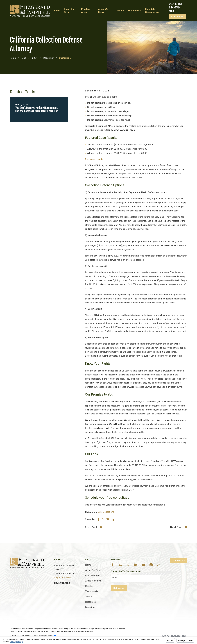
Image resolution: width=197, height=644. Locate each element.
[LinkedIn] (136, 565)
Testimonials (92, 591)
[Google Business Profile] (120, 565)
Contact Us (177, 16)
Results (89, 586)
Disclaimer (91, 607)
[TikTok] (159, 565)
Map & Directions (63, 577)
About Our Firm (93, 570)
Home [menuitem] (57, 11)
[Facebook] (113, 565)
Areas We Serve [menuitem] (103, 11)
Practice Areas (93, 575)
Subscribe (119, 588)
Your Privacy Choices (45, 636)
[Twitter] (128, 565)
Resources (90, 602)
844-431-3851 (62, 583)
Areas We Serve (93, 581)
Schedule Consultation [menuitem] (152, 11)
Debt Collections (106, 512)
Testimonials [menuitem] (134, 11)
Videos (89, 597)
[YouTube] (143, 565)
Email (115, 577)
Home (88, 565)
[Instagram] (151, 565)
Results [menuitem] (120, 11)
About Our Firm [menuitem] (69, 11)
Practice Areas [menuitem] (86, 11)
